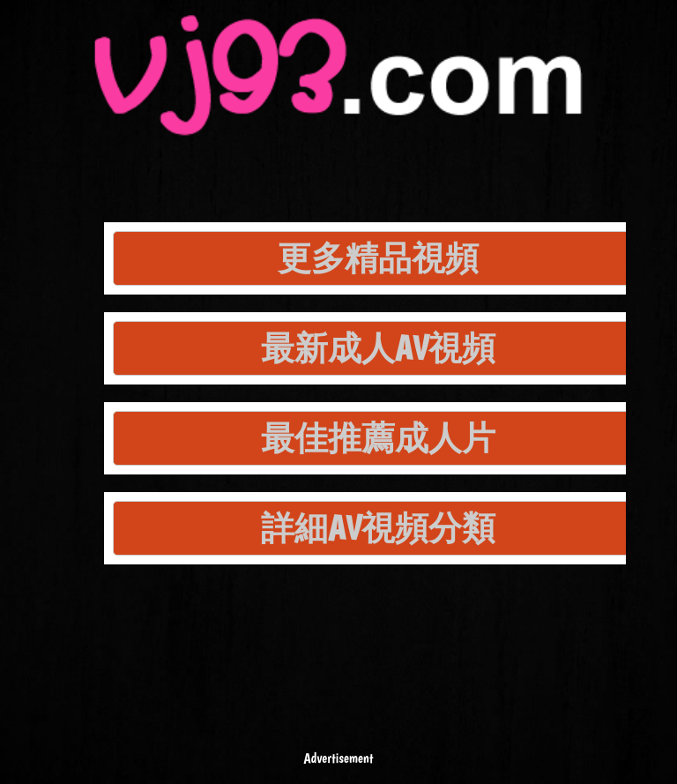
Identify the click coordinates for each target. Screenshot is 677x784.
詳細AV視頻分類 (378, 528)
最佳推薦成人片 (378, 438)
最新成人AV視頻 (378, 348)
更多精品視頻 (378, 258)
